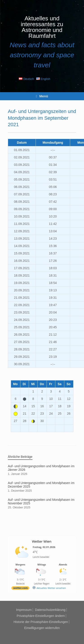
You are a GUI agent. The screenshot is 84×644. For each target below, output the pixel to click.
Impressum (24, 610)
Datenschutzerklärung (50, 610)
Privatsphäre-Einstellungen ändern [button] (41, 616)
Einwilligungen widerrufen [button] (42, 628)
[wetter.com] (20, 589)
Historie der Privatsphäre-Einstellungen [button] (41, 622)
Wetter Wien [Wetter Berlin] (42, 541)
